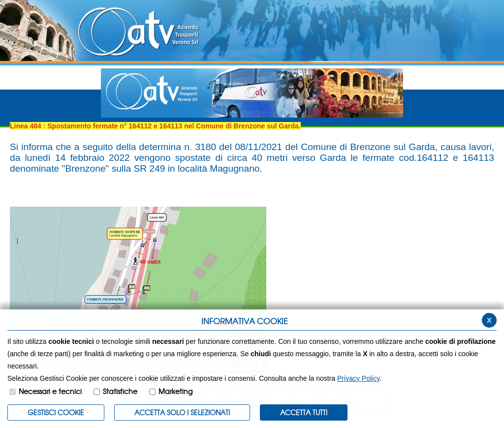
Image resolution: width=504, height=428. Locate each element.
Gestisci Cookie (56, 412)
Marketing (175, 391)
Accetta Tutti (304, 412)
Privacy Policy (358, 378)
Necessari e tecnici (50, 391)
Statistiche (120, 391)
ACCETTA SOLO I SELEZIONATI (182, 412)
